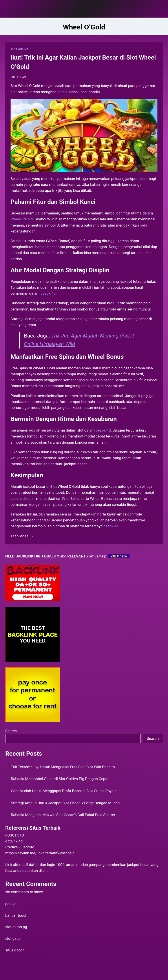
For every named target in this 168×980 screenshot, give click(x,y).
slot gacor (14, 938)
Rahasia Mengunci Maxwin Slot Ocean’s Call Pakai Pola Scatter (63, 815)
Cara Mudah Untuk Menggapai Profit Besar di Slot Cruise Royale (64, 791)
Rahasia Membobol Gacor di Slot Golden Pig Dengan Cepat (60, 779)
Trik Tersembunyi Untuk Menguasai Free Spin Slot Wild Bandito (63, 767)
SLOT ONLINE (19, 49)
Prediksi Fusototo (20, 847)
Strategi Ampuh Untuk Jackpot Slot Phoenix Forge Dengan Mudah (65, 803)
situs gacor (15, 950)
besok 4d (111, 526)
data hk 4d (14, 841)
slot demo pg (16, 927)
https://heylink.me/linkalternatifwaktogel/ (40, 853)
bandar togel (16, 915)
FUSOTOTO (15, 835)
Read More (22, 536)
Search (11, 731)
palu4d (11, 904)
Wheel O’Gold (22, 219)
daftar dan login (42, 865)
